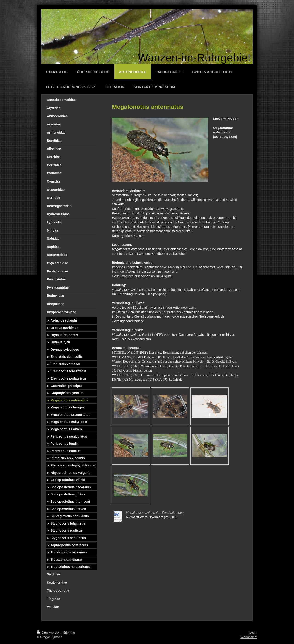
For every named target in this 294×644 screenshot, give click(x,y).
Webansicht (249, 637)
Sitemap (69, 633)
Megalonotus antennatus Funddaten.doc (155, 513)
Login (253, 633)
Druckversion (49, 633)
